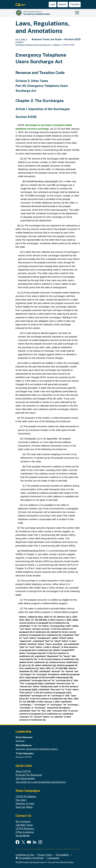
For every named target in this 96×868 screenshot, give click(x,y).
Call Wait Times (24, 825)
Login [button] (53, 4)
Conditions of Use (25, 855)
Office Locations (25, 832)
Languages (53, 858)
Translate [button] (75, 4)
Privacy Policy (45, 855)
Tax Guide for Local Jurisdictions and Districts (41, 782)
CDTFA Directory (25, 828)
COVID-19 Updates (26, 796)
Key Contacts (23, 821)
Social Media (23, 836)
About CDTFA (23, 771)
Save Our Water (24, 807)
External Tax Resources (29, 775)
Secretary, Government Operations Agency (37, 749)
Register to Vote (25, 803)
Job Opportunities (25, 778)
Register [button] (63, 4)
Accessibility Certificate (30, 858)
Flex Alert (21, 800)
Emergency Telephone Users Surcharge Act (33, 45)
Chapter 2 (57, 45)
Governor (20, 741)
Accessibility (62, 855)
